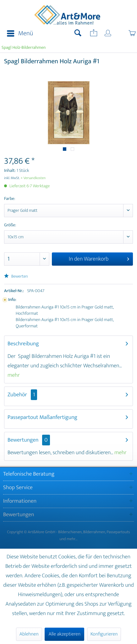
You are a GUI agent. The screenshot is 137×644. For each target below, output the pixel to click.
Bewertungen (23, 440)
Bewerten (16, 277)
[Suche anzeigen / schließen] (78, 34)
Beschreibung (23, 344)
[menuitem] (18, 34)
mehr (14, 375)
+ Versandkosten (33, 178)
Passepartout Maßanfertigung (42, 417)
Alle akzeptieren (64, 634)
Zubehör (22, 395)
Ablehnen (29, 634)
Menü (20, 34)
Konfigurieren (104, 634)
